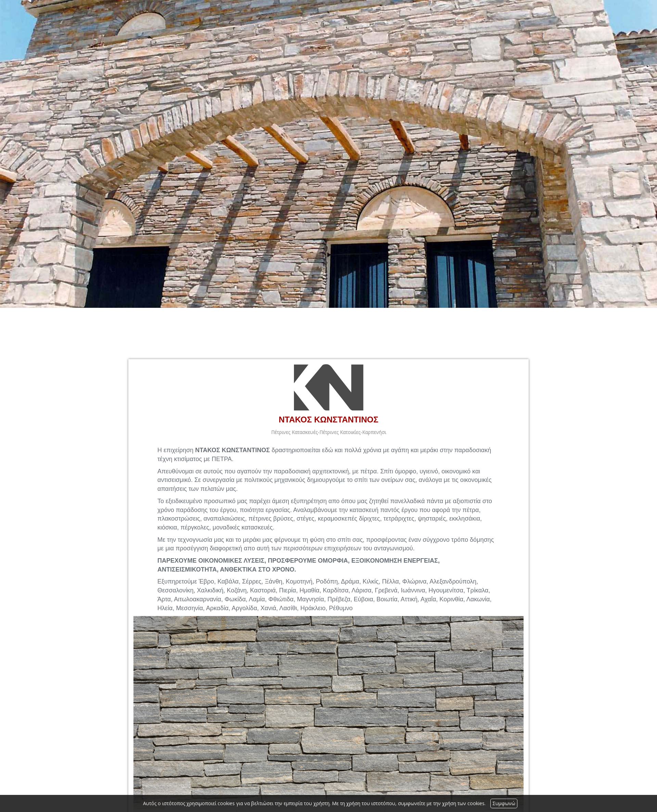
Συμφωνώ (504, 803)
